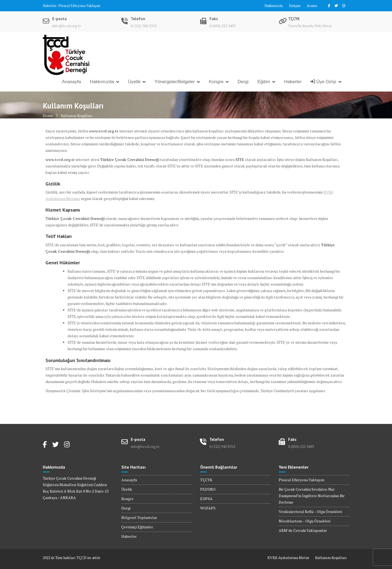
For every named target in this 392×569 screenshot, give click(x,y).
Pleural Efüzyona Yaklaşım (79, 6)
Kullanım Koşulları (331, 558)
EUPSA (206, 499)
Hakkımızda (274, 6)
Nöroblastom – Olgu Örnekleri (305, 521)
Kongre (216, 82)
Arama (312, 6)
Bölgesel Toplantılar (139, 517)
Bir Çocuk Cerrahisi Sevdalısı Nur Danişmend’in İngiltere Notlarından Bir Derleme (312, 496)
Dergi (243, 82)
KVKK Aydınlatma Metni (288, 558)
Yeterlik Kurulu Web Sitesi (310, 26)
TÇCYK (206, 480)
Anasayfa (71, 82)
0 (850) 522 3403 (223, 26)
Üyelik (134, 82)
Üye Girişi (323, 82)
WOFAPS (208, 508)
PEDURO (208, 489)
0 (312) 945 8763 (144, 26)
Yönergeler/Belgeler (175, 82)
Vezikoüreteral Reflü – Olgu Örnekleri (310, 512)
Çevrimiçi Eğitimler (137, 527)
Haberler (293, 82)
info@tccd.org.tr (67, 26)
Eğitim (264, 82)
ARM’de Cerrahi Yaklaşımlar (303, 530)
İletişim (295, 6)
